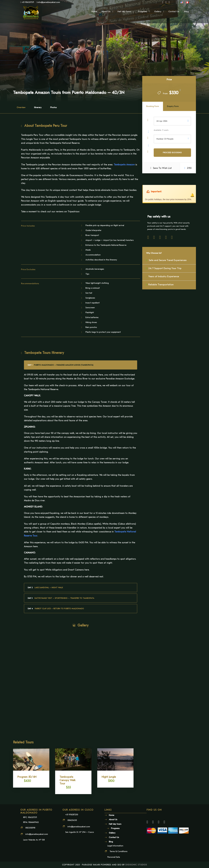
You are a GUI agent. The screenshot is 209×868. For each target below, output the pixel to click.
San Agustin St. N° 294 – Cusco (80, 832)
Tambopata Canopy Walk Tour (67, 780)
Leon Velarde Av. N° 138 (34, 840)
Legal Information (115, 846)
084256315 (72, 820)
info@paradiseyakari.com (37, 834)
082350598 (30, 828)
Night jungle (109, 777)
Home (94, 12)
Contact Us (174, 12)
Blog (187, 12)
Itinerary (38, 107)
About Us (106, 12)
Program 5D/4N (27, 777)
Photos (53, 107)
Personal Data (114, 857)
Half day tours (124, 12)
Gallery (158, 12)
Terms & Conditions (119, 851)
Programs (143, 12)
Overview (21, 107)
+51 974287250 (72, 815)
